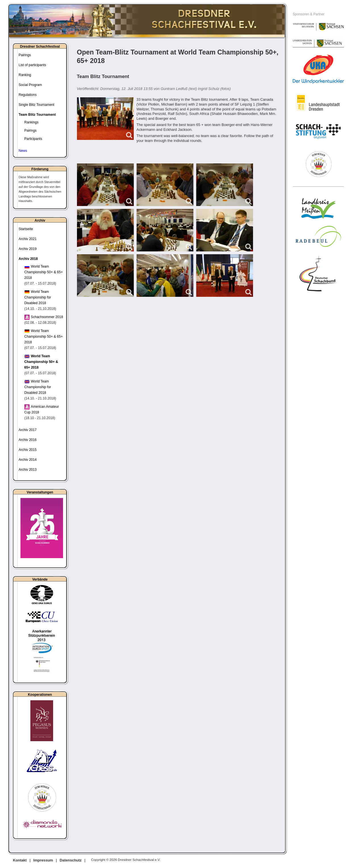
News (23, 151)
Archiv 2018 (28, 259)
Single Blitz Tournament (37, 105)
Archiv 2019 (28, 249)
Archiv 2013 (28, 470)
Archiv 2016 (28, 440)
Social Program (30, 85)
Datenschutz (71, 860)
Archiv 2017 (28, 430)
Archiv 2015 (28, 450)
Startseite (26, 229)
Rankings (32, 122)
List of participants (33, 65)
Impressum (43, 860)
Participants (33, 139)
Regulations (28, 95)
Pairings (25, 55)
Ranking (25, 75)
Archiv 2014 (28, 460)
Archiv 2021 (28, 239)
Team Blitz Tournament (37, 115)
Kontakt (20, 860)
